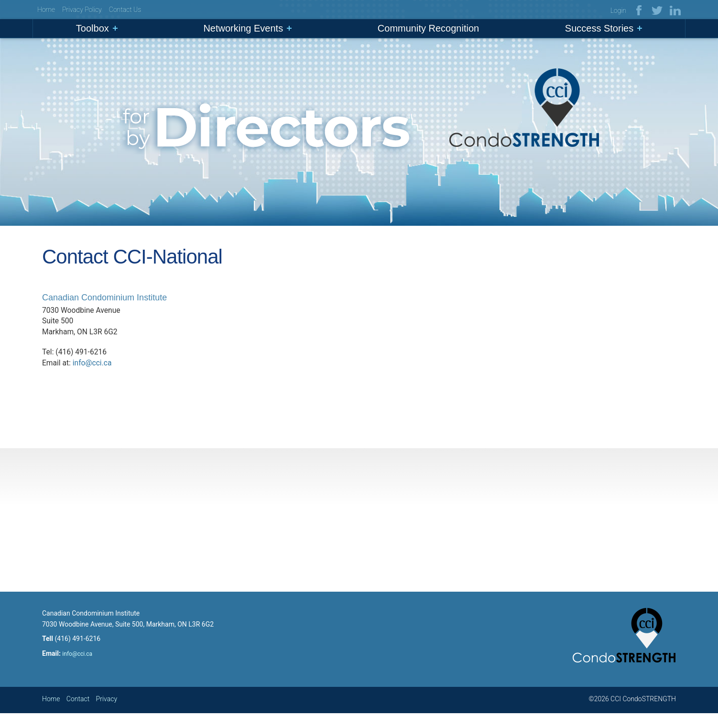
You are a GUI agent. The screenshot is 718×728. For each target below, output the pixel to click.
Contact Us (125, 10)
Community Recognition (428, 29)
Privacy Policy (82, 10)
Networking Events (243, 29)
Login (618, 11)
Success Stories (599, 29)
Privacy (107, 713)
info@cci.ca (93, 371)
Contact (78, 713)
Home (46, 10)
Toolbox (92, 29)
